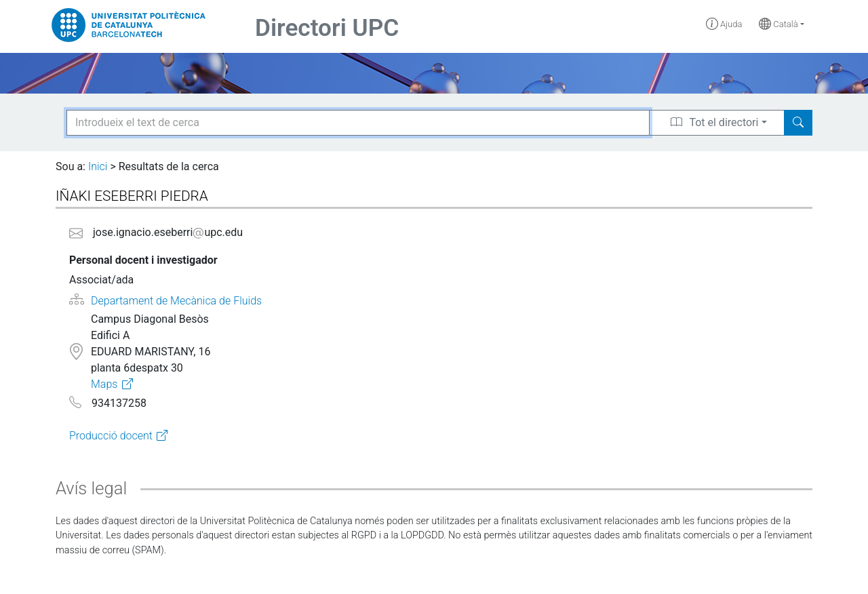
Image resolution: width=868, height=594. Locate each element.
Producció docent (111, 436)
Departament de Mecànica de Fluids (176, 301)
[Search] (798, 123)
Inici (98, 166)
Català (778, 24)
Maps (104, 384)
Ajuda (724, 24)
